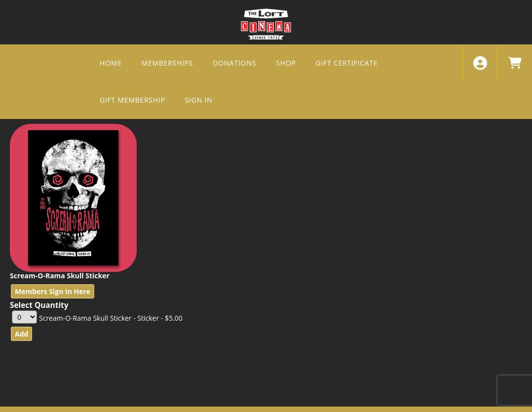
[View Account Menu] (480, 63)
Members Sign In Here (53, 291)
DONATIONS (234, 63)
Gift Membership (133, 100)
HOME (111, 63)
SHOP (286, 63)
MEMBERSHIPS (168, 63)
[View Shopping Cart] (514, 63)
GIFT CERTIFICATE (347, 63)
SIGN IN (199, 100)
